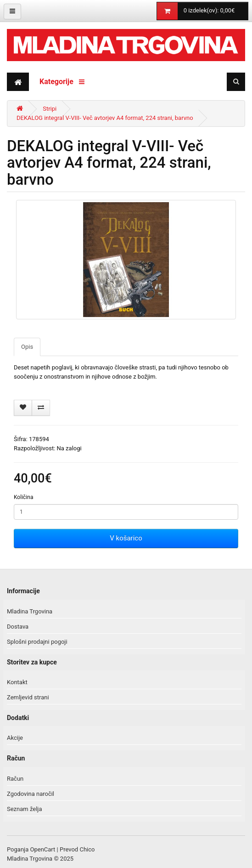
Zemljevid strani (28, 697)
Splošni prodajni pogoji (37, 642)
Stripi (50, 109)
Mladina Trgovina (30, 611)
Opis (27, 347)
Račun (15, 779)
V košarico (126, 538)
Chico (87, 849)
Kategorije (62, 82)
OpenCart (43, 849)
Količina (23, 497)
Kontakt (17, 682)
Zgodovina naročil (31, 794)
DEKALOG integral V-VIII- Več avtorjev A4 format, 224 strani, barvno (105, 118)
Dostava (18, 627)
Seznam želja (25, 809)
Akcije (15, 738)
